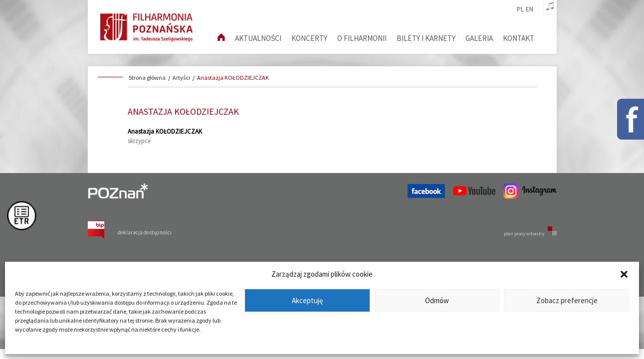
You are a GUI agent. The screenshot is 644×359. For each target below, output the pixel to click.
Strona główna (147, 78)
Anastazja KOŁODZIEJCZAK (233, 78)
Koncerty (309, 38)
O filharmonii (362, 38)
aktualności (258, 38)
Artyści (181, 78)
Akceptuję (307, 300)
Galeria (479, 38)
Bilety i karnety (426, 38)
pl (520, 9)
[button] (624, 274)
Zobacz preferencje (567, 300)
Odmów (437, 300)
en (530, 9)
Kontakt (519, 38)
